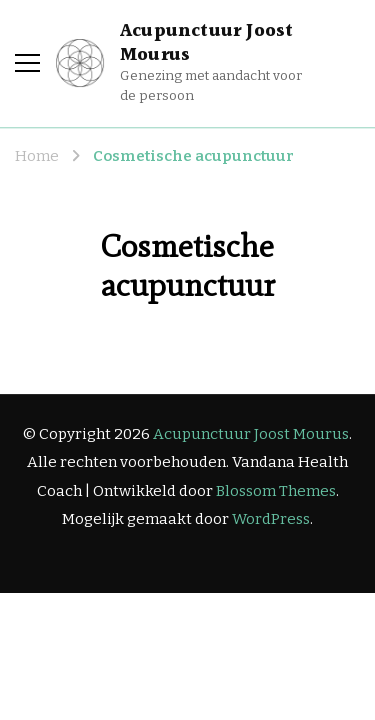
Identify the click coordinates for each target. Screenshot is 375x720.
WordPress (271, 519)
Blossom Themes (276, 491)
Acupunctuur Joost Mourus (206, 43)
